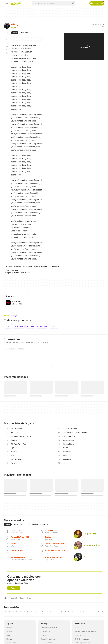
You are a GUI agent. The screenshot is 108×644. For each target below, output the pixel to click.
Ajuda (77, 628)
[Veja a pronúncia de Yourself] (42, 326)
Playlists (9, 639)
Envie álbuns (45, 631)
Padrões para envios (82, 643)
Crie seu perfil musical (49, 628)
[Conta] (102, 3)
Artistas (9, 631)
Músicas (9, 628)
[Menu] (7, 3)
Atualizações (11, 643)
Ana (16, 270)
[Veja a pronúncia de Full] (8, 326)
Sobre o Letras (80, 635)
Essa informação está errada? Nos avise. (44, 266)
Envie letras (45, 635)
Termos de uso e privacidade (86, 631)
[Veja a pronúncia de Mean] (54, 326)
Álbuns (9, 635)
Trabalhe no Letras (82, 639)
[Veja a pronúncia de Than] (30, 326)
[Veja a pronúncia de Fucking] (19, 326)
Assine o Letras (46, 643)
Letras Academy (54, 316)
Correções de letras (48, 639)
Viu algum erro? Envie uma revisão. (17, 273)
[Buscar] (73, 3)
